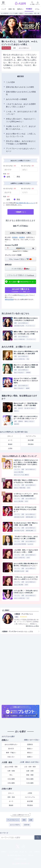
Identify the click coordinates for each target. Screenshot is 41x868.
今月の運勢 (30, 783)
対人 (11, 775)
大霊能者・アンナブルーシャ (24, 614)
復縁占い (30, 749)
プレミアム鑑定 (14, 13)
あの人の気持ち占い (24, 48)
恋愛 (14, 48)
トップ (4, 9)
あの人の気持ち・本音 (31, 13)
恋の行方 (11, 749)
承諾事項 (22, 237)
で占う (20, 212)
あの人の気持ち (15, 825)
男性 (18, 177)
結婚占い (30, 757)
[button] (20, 249)
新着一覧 (12, 9)
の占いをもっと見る (17, 631)
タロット (10, 436)
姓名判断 (31, 440)
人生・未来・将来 (30, 767)
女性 (8, 177)
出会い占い (11, 757)
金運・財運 (30, 771)
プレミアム (7, 48)
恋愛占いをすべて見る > (32, 740)
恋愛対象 (27, 825)
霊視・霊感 (11, 797)
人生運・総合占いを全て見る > (30, 762)
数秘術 (10, 444)
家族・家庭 (30, 775)
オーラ (10, 440)
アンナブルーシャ (13, 820)
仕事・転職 (11, 771)
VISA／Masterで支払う (20, 259)
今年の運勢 (11, 783)
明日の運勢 (30, 779)
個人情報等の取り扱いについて (26, 203)
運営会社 (31, 855)
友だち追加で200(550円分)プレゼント (20, 282)
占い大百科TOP (5, 13)
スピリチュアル (31, 436)
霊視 (24, 820)
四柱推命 (31, 444)
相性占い (30, 753)
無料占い (20, 9)
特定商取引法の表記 (21, 859)
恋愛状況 (30, 744)
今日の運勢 (11, 779)
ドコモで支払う (20, 269)
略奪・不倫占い (11, 753)
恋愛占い (22, 13)
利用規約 (15, 237)
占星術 (10, 448)
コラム (37, 9)
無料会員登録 (9, 299)
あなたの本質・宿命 (11, 767)
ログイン (23, 295)
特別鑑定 (29, 9)
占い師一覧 (23, 852)
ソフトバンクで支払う (20, 275)
